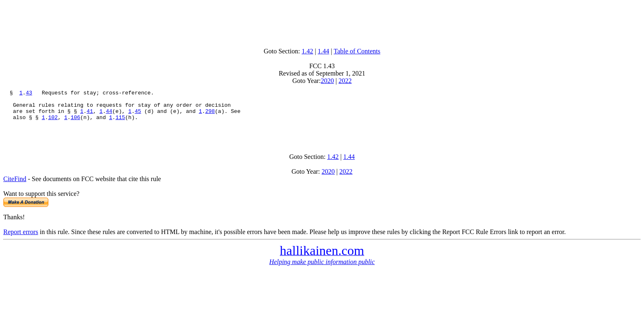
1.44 (324, 51)
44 (109, 116)
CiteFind (15, 187)
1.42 (307, 51)
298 (210, 116)
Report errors (21, 240)
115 (120, 123)
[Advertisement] (322, 22)
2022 (345, 81)
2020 (327, 81)
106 (75, 123)
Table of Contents (357, 51)
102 (53, 123)
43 (29, 94)
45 (138, 116)
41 (90, 116)
